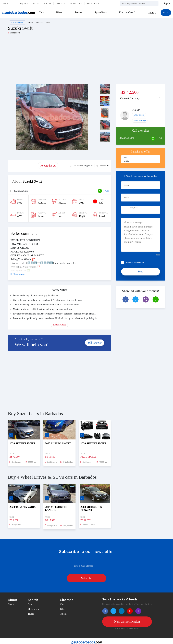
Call (107, 191)
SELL (165, 13)
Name (126, 185)
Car (36, 22)
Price (126, 157)
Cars (41, 12)
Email (126, 198)
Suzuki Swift (45, 22)
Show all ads (139, 115)
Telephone (134, 208)
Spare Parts (100, 12)
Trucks (78, 12)
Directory (76, 4)
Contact (61, 4)
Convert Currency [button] (130, 98)
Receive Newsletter (135, 263)
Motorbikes (33, 601)
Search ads (93, 4)
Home (31, 22)
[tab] (141, 98)
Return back (17, 22)
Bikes (59, 12)
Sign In (167, 3)
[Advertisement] (47, 61)
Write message (140, 121)
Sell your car (95, 343)
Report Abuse (60, 325)
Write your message (133, 222)
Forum (47, 4)
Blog (36, 4)
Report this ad (48, 166)
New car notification (127, 613)
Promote (23, 166)
